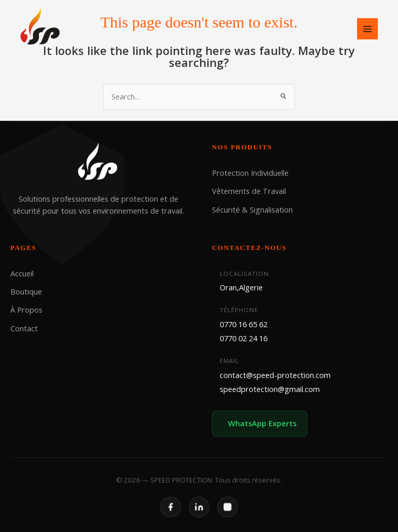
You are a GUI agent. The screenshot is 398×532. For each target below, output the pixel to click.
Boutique (26, 291)
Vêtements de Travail (249, 191)
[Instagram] (228, 513)
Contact (24, 328)
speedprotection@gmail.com (270, 389)
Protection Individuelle (250, 173)
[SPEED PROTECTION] (41, 28)
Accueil (22, 273)
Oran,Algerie (241, 287)
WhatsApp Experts (262, 423)
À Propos (26, 310)
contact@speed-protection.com (275, 375)
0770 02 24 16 (244, 338)
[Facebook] (170, 513)
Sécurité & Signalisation (252, 209)
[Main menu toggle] (367, 29)
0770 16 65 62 (244, 324)
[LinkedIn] (199, 513)
